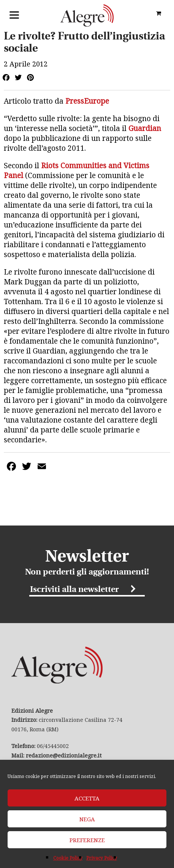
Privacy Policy (102, 858)
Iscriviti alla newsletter (74, 590)
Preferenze (87, 840)
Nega (87, 819)
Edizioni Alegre (87, 15)
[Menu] (14, 14)
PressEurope (87, 101)
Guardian (145, 128)
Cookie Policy (68, 858)
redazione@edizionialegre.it (64, 755)
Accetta (87, 798)
